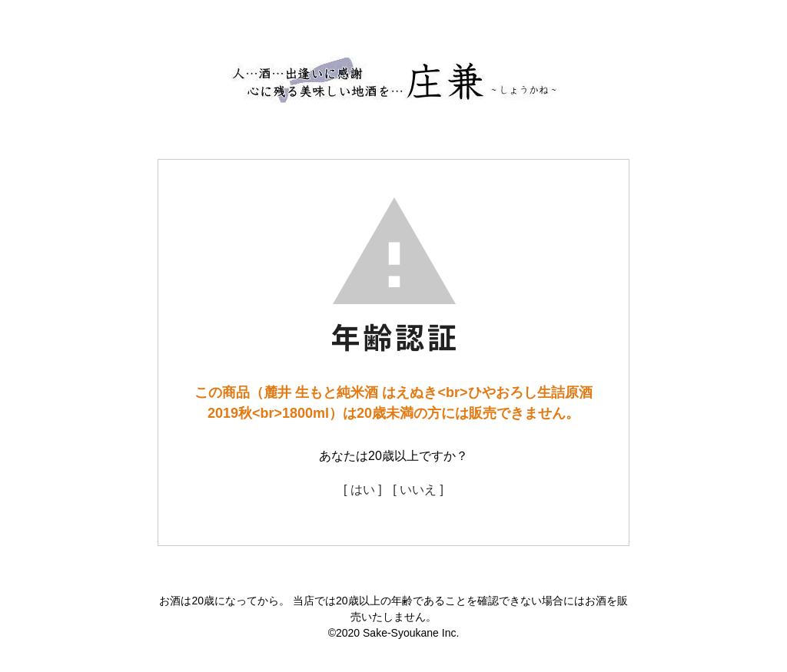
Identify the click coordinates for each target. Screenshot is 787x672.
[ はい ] (363, 490)
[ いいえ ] (418, 490)
